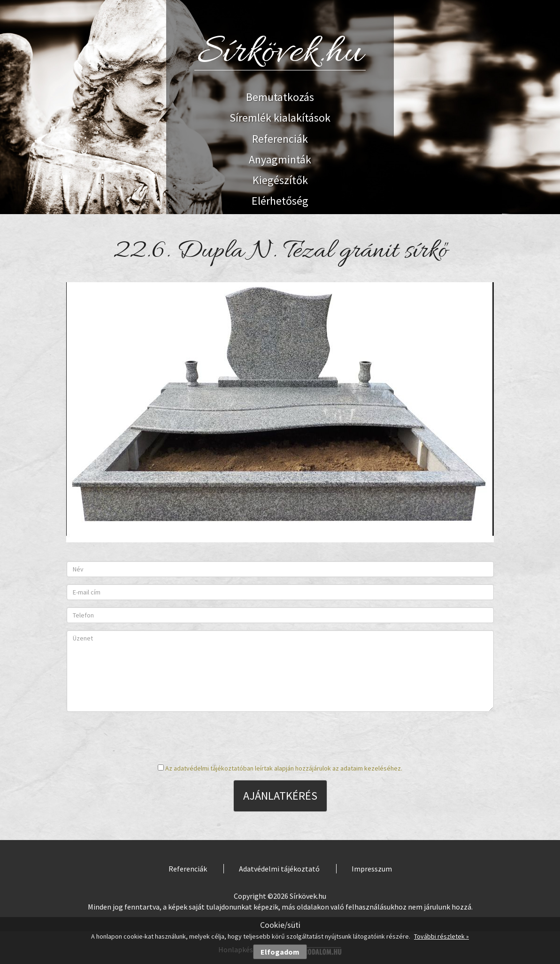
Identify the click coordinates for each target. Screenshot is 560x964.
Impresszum (372, 869)
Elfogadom (280, 952)
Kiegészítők (280, 180)
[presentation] (280, 737)
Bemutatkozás (280, 97)
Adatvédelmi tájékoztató (279, 869)
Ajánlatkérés (280, 796)
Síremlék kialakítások (280, 118)
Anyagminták (280, 159)
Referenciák (280, 139)
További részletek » (441, 936)
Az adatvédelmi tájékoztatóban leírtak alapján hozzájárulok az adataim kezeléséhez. (284, 768)
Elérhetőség (280, 201)
